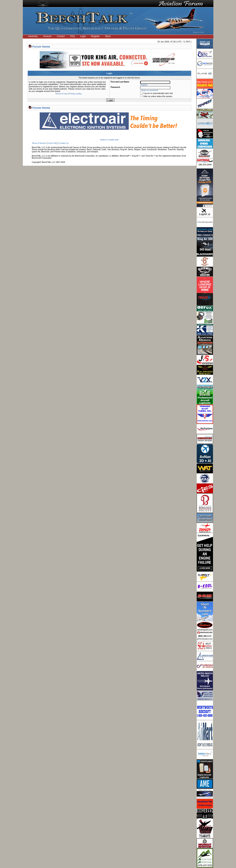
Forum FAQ (53, 143)
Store (108, 36)
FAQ (72, 36)
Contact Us (64, 143)
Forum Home (41, 47)
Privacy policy (75, 94)
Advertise (33, 36)
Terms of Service (39, 143)
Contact (61, 36)
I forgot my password (149, 90)
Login (83, 36)
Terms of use (61, 94)
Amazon (47, 36)
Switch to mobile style (109, 140)
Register (95, 36)
